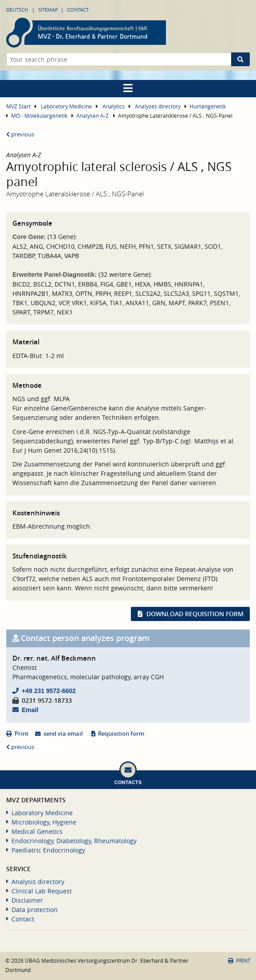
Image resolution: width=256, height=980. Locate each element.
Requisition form (121, 734)
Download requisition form (195, 614)
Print (22, 734)
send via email (63, 734)
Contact (78, 10)
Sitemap (48, 10)
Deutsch (17, 10)
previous (20, 134)
